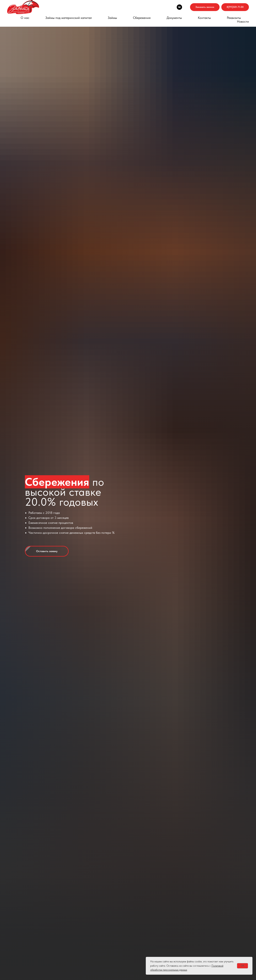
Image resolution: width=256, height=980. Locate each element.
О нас (25, 18)
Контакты (204, 18)
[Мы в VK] (179, 7)
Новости (243, 21)
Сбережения (142, 18)
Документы (174, 18)
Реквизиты (234, 18)
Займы (112, 18)
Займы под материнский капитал (69, 18)
